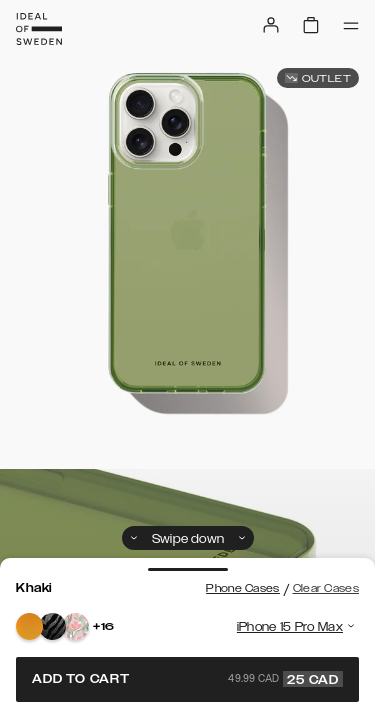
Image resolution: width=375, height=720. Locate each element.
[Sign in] (271, 25)
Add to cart (187, 679)
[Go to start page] (39, 29)
